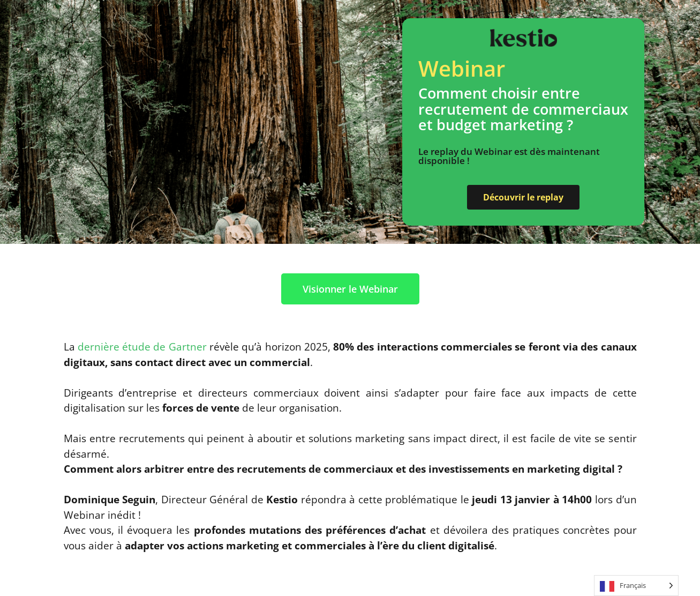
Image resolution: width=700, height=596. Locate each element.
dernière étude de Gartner (142, 347)
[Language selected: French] (636, 586)
